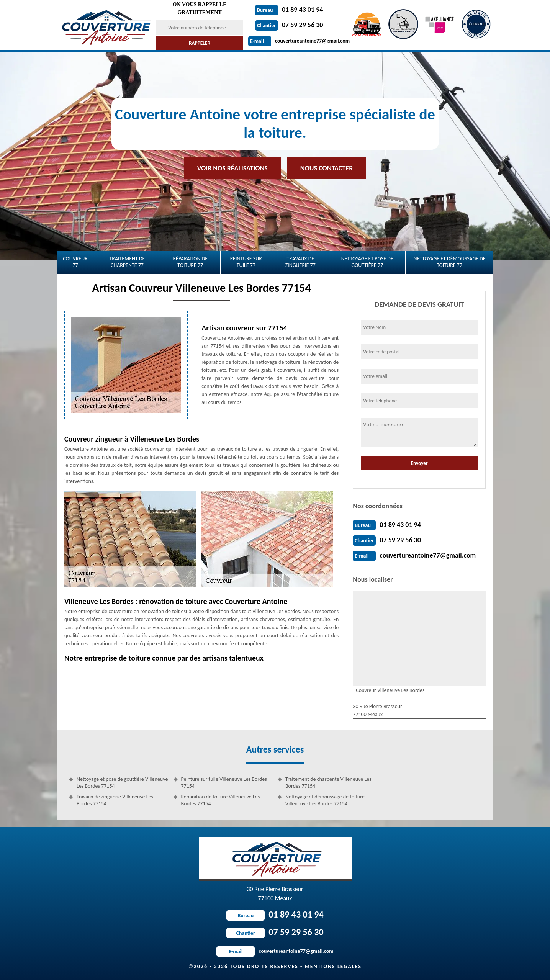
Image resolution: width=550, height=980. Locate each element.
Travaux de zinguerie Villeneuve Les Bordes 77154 (115, 800)
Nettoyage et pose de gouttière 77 (367, 262)
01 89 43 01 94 (289, 10)
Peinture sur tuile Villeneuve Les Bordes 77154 (224, 783)
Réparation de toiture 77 (190, 262)
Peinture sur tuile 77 (246, 262)
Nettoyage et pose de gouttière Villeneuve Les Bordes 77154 (122, 783)
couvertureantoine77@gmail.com (299, 41)
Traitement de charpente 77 (127, 262)
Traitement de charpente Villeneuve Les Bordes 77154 (328, 783)
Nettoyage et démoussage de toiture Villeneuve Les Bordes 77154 (325, 800)
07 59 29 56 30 (289, 25)
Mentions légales (333, 966)
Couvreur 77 (75, 262)
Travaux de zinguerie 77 (300, 262)
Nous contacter (327, 168)
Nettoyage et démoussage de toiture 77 (449, 262)
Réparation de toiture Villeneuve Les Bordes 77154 (221, 800)
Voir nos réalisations (232, 168)
